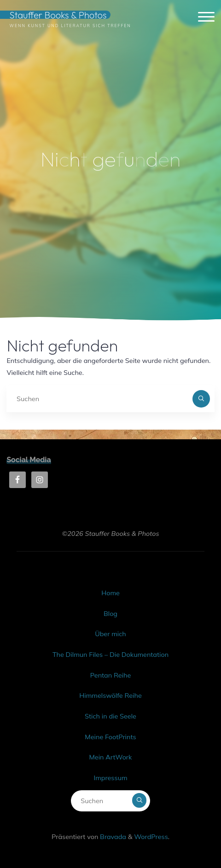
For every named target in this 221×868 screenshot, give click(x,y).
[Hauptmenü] (206, 17)
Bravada (112, 837)
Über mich (110, 634)
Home (110, 593)
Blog (110, 614)
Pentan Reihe (110, 675)
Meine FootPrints (110, 737)
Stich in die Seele (110, 716)
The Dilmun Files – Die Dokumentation (110, 655)
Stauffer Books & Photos (58, 15)
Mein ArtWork (110, 757)
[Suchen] (201, 399)
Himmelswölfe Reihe (110, 696)
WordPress (151, 837)
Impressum (110, 778)
